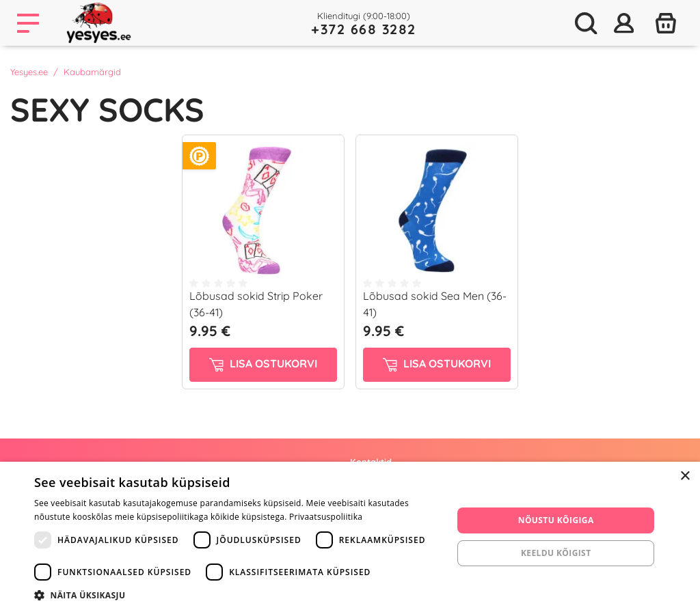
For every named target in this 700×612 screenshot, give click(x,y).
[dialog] (350, 537)
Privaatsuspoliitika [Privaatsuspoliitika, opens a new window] (326, 517)
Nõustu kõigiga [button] (556, 520)
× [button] (685, 476)
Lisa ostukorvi (263, 364)
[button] (237, 595)
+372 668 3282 (364, 29)
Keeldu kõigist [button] (556, 553)
